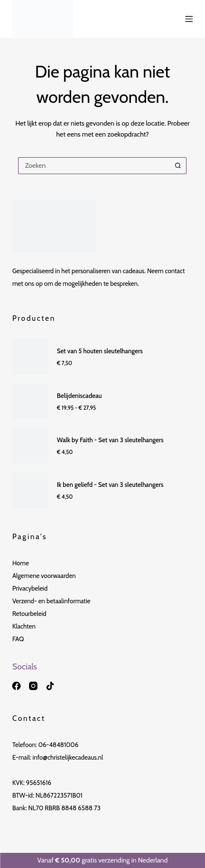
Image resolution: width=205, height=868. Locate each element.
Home (20, 563)
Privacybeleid (30, 589)
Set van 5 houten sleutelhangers (100, 351)
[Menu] (189, 19)
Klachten (24, 626)
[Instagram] (33, 686)
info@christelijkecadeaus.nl (68, 758)
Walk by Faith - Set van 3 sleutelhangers (110, 440)
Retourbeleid (29, 614)
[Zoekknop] (178, 166)
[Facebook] (16, 686)
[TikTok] (50, 686)
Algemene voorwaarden (44, 576)
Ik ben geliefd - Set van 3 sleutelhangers (110, 485)
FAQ (18, 639)
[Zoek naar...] (94, 166)
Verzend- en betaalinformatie (51, 601)
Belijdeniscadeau (79, 396)
